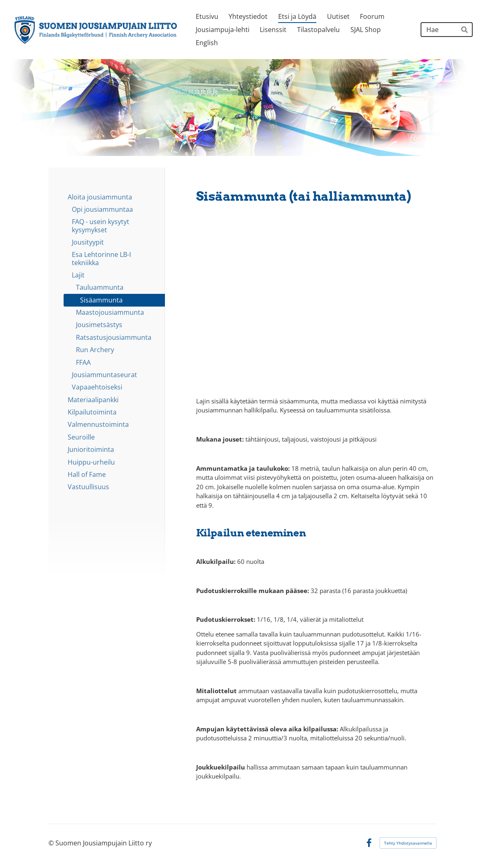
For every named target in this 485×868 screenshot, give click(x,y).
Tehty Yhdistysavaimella (408, 843)
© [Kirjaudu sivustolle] (52, 843)
